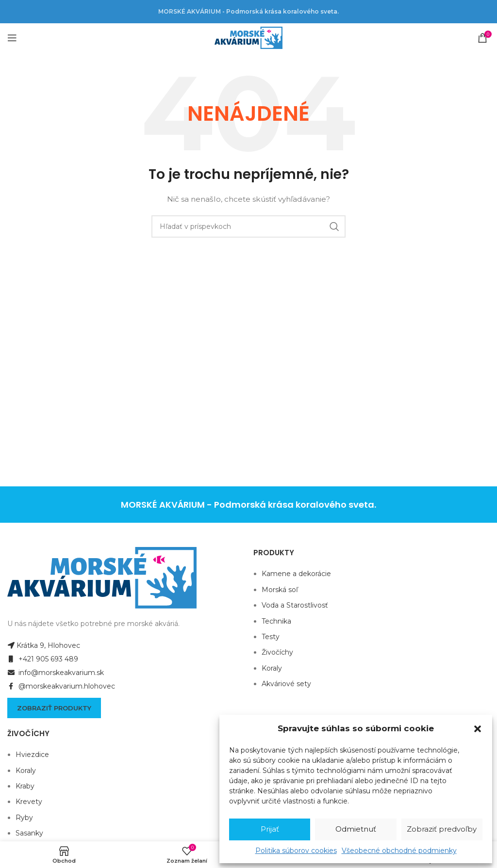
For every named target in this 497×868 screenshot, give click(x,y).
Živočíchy (277, 652)
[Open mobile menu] (12, 38)
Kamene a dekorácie (296, 574)
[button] (478, 729)
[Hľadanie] (248, 226)
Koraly (272, 668)
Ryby (24, 818)
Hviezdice (32, 755)
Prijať (270, 829)
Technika (276, 621)
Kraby (25, 786)
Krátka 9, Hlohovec (44, 645)
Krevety (29, 802)
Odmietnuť (356, 829)
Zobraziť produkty (54, 708)
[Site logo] (248, 37)
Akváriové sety (286, 684)
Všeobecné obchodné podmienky (399, 851)
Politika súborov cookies (296, 851)
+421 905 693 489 (43, 659)
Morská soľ (280, 590)
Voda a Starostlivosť (295, 605)
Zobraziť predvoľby (442, 829)
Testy (271, 637)
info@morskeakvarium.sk (56, 673)
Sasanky (29, 833)
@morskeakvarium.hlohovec (61, 686)
